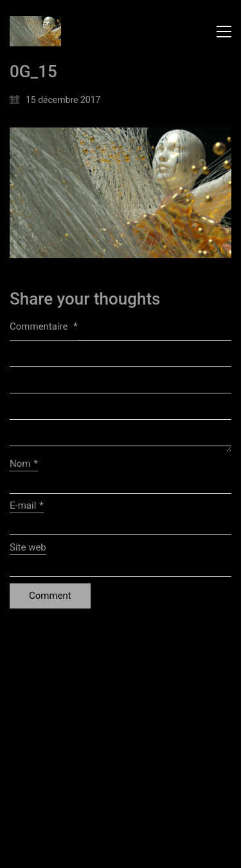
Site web (28, 547)
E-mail (27, 506)
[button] (224, 32)
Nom (24, 464)
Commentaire (44, 326)
